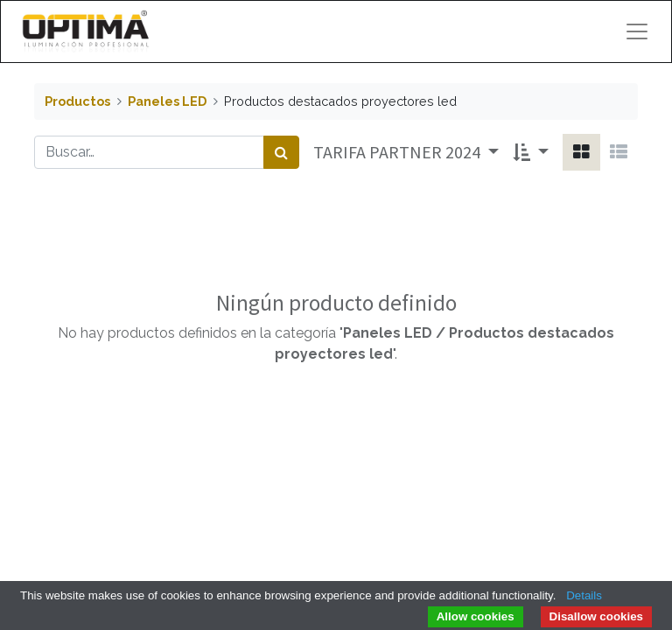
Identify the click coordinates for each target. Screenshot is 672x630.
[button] (531, 152)
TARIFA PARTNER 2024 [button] (399, 152)
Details (584, 595)
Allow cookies (476, 616)
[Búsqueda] (281, 152)
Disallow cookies (596, 616)
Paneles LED (167, 101)
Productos (77, 101)
